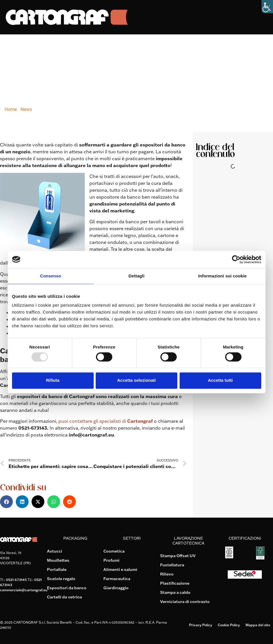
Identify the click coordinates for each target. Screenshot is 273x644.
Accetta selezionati (136, 380)
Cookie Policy (229, 625)
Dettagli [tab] (137, 276)
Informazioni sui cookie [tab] (222, 276)
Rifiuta (53, 380)
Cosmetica (114, 551)
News (26, 109)
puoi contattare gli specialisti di (106, 421)
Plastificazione (175, 583)
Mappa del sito (258, 625)
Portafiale (57, 569)
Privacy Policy (201, 625)
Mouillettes (58, 560)
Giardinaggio (116, 588)
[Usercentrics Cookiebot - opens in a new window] (236, 259)
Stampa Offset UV (178, 556)
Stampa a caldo (175, 592)
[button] (6, 502)
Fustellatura (172, 565)
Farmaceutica (117, 579)
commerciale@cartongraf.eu (24, 590)
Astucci (55, 551)
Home (11, 109)
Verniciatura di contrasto (185, 602)
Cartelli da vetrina (64, 597)
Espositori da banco (67, 588)
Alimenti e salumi (120, 569)
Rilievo (167, 574)
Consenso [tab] (51, 276)
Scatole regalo (61, 579)
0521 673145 (16, 580)
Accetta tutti (220, 380)
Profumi (111, 560)
